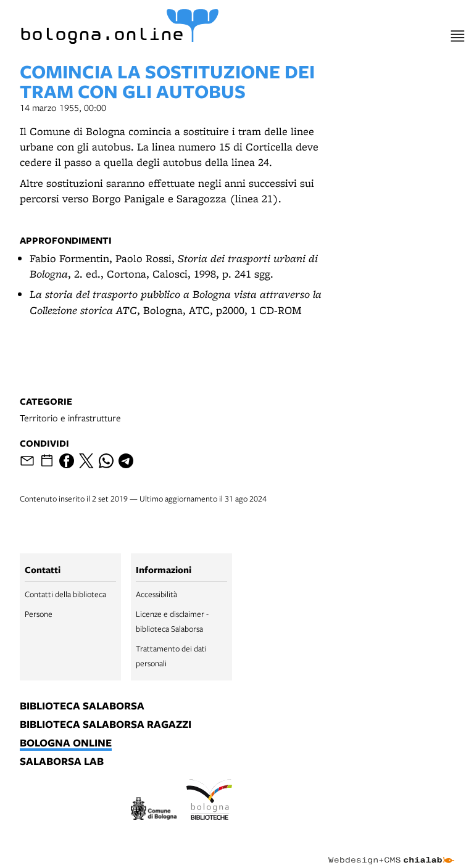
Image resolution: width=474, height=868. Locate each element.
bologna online (66, 743)
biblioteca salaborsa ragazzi (106, 725)
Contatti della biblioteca (65, 594)
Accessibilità (156, 594)
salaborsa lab (62, 762)
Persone (39, 614)
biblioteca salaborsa (82, 706)
